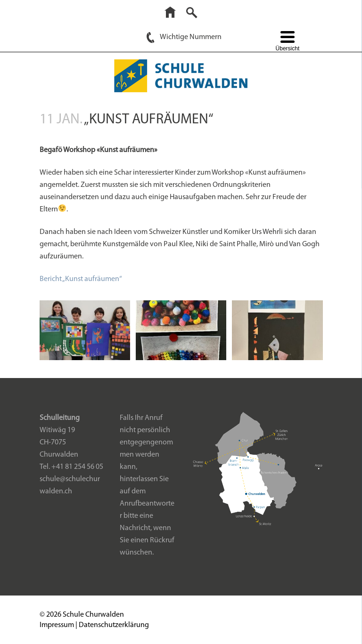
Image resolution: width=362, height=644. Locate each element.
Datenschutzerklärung (114, 625)
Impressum (57, 625)
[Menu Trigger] (287, 42)
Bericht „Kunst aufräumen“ (81, 279)
